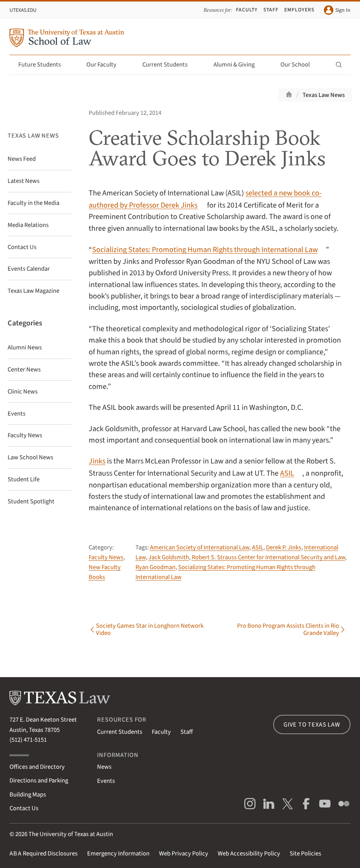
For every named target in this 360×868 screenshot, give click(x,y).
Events (106, 781)
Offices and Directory (37, 767)
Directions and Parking (39, 781)
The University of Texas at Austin (71, 834)
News (104, 767)
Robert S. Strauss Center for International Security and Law (268, 557)
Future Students (44, 65)
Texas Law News (324, 95)
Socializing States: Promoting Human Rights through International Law (205, 250)
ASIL (287, 473)
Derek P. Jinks (284, 547)
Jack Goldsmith (169, 557)
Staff (271, 10)
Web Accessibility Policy (249, 854)
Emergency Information (118, 854)
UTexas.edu (23, 10)
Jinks (97, 461)
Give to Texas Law (312, 725)
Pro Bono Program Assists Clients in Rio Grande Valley (288, 630)
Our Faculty (106, 65)
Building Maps (28, 795)
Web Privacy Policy (184, 854)
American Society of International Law (200, 547)
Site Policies (305, 854)
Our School (299, 65)
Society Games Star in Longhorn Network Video (150, 630)
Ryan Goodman (155, 567)
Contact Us (24, 808)
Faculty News (106, 557)
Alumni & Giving (238, 65)
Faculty (247, 10)
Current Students (169, 65)
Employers (299, 10)
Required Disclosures (44, 854)
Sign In (337, 10)
